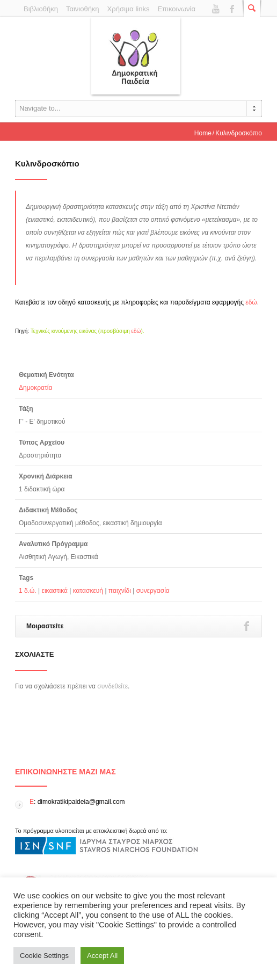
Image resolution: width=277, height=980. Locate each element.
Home (203, 133)
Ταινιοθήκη (83, 9)
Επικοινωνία (176, 9)
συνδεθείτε (112, 686)
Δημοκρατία (35, 388)
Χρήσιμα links (129, 9)
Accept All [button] (102, 956)
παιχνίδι (120, 591)
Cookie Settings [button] (44, 956)
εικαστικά (55, 591)
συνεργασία (153, 591)
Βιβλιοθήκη (41, 9)
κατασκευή (88, 591)
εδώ (251, 302)
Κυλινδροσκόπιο (47, 164)
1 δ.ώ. (28, 591)
